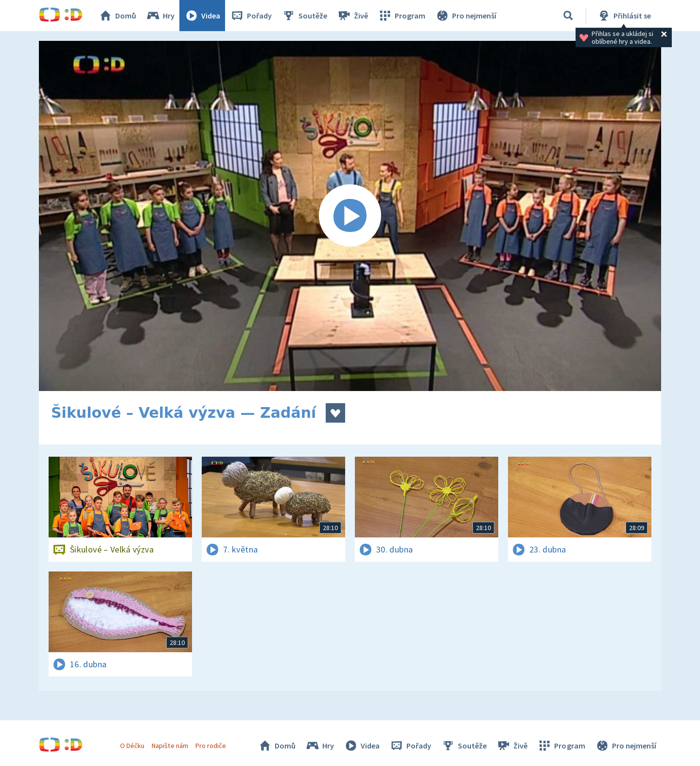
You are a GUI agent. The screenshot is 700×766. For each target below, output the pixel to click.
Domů (117, 16)
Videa (202, 16)
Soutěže (304, 16)
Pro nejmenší (466, 16)
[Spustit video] (350, 216)
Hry (160, 16)
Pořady (251, 16)
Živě (352, 16)
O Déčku (132, 746)
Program (402, 16)
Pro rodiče (211, 746)
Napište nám (170, 746)
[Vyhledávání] (568, 16)
